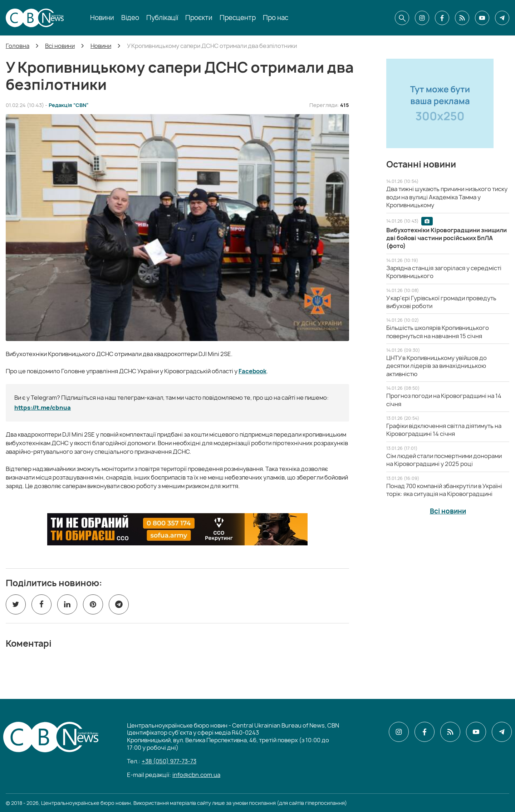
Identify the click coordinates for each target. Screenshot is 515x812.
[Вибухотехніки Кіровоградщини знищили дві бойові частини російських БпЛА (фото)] (447, 238)
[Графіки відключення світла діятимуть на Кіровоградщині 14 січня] (444, 430)
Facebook (252, 371)
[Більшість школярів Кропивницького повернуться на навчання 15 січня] (438, 332)
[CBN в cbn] (462, 18)
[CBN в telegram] (502, 18)
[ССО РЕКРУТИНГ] (177, 529)
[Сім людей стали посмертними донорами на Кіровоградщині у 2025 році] (444, 460)
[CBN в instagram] (422, 18)
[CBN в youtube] (482, 18)
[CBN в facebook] (442, 18)
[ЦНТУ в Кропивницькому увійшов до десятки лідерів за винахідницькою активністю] (436, 366)
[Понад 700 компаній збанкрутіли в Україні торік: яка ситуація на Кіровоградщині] (444, 490)
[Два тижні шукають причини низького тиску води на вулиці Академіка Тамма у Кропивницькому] (447, 197)
